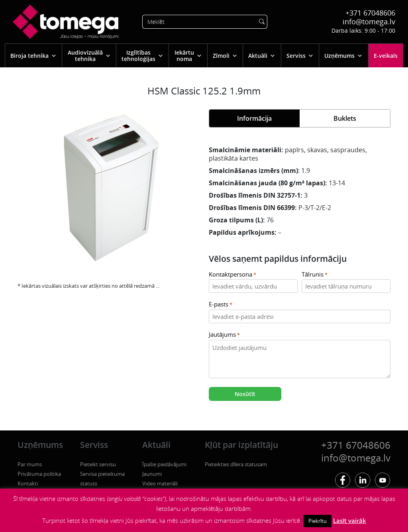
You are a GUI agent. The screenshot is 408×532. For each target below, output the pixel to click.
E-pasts (221, 305)
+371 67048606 (370, 13)
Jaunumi (152, 474)
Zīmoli (225, 56)
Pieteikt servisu (98, 464)
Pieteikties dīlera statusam (236, 464)
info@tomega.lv (369, 22)
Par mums (30, 464)
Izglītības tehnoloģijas (142, 56)
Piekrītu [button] (318, 521)
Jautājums (224, 335)
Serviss (300, 56)
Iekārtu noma (188, 56)
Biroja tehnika (33, 56)
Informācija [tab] (254, 118)
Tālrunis (315, 275)
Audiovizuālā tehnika (89, 56)
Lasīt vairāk (350, 520)
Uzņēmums (343, 56)
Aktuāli (262, 56)
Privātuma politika (39, 474)
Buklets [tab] (345, 118)
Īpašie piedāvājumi (164, 464)
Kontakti (28, 483)
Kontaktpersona (232, 275)
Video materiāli (160, 483)
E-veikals (386, 56)
